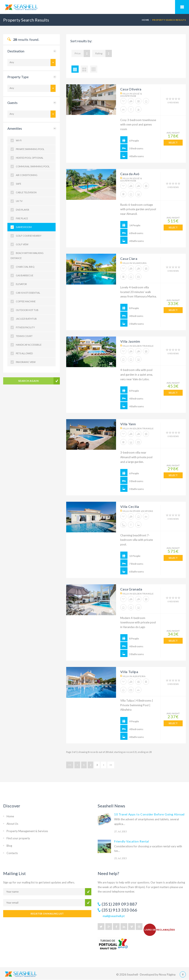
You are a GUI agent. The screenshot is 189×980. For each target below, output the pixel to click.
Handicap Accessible (29, 345)
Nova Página (167, 974)
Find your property (18, 838)
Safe (18, 184)
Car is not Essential (28, 293)
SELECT (173, 142)
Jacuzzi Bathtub (26, 319)
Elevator (21, 284)
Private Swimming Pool (30, 149)
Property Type (18, 77)
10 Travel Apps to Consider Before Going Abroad (149, 814)
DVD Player (23, 210)
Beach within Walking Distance (27, 256)
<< (70, 765)
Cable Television (26, 192)
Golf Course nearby (29, 236)
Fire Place (22, 218)
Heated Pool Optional (30, 158)
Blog (9, 846)
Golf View (22, 244)
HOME (146, 20)
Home (10, 816)
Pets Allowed (24, 353)
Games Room (24, 227)
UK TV (19, 201)
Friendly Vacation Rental (131, 841)
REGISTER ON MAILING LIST (47, 914)
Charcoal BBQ (25, 267)
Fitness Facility (25, 327)
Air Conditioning (27, 175)
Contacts (12, 853)
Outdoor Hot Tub (27, 310)
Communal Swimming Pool (33, 166)
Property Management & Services (27, 831)
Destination (16, 51)
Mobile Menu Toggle (182, 7)
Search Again (28, 381)
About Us (12, 824)
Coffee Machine (26, 301)
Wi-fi (19, 140)
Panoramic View (26, 362)
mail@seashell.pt (114, 916)
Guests (12, 103)
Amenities (15, 128)
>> (111, 765)
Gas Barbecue (25, 275)
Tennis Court (24, 336)
